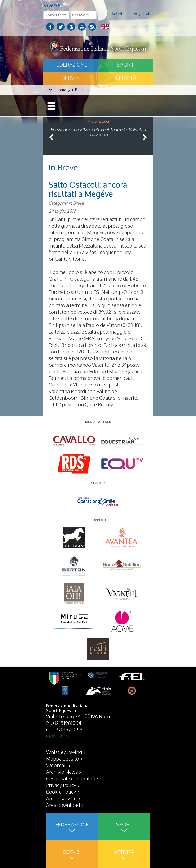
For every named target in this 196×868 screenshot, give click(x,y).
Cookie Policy (61, 791)
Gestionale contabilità (71, 778)
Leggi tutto (98, 135)
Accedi (117, 14)
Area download (63, 805)
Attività (125, 78)
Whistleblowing (64, 752)
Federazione (71, 65)
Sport (125, 65)
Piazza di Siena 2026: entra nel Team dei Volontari (98, 129)
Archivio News (62, 772)
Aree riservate (61, 798)
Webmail (56, 765)
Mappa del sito (63, 758)
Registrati (142, 13)
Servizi (71, 78)
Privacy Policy (61, 785)
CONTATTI (58, 736)
